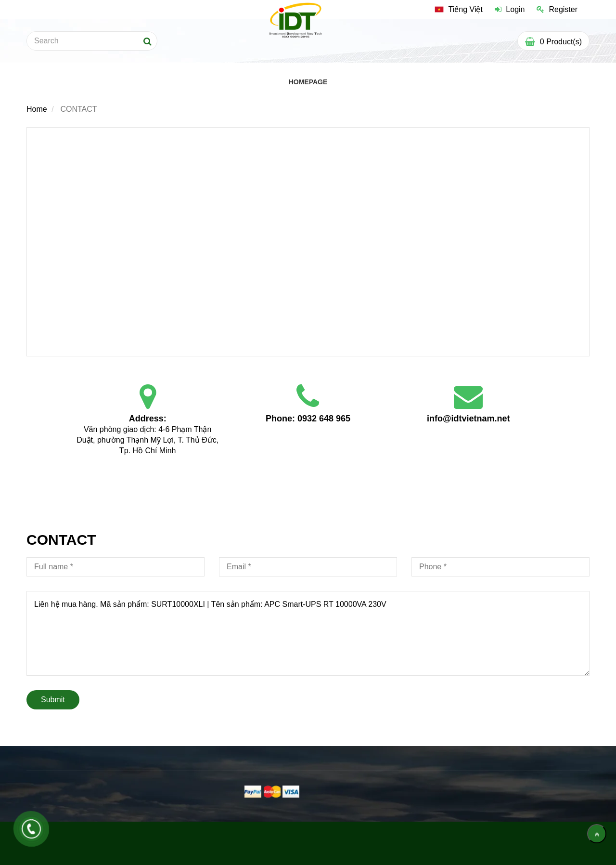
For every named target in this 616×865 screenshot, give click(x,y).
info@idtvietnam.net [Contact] (468, 419)
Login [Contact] (510, 9)
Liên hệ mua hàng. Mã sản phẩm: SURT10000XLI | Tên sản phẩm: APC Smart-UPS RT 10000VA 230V (308, 633)
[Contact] (308, 241)
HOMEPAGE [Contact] (308, 82)
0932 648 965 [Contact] (324, 419)
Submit (53, 700)
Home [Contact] (37, 109)
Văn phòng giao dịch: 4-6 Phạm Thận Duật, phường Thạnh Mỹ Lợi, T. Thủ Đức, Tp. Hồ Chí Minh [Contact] (148, 440)
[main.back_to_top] (597, 834)
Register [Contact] (557, 9)
